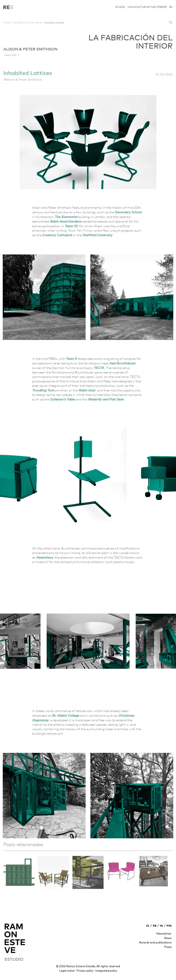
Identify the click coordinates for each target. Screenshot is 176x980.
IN (161, 926)
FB (155, 926)
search (171, 23)
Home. (7, 23)
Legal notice (67, 971)
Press (168, 947)
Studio (120, 7)
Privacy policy (85, 971)
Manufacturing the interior (147, 7)
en (171, 7)
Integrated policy (106, 971)
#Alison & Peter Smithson (23, 79)
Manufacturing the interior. (27, 23)
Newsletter (164, 934)
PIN (169, 926)
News (168, 938)
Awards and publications (155, 943)
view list (10, 55)
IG (148, 926)
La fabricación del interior (8, 8)
